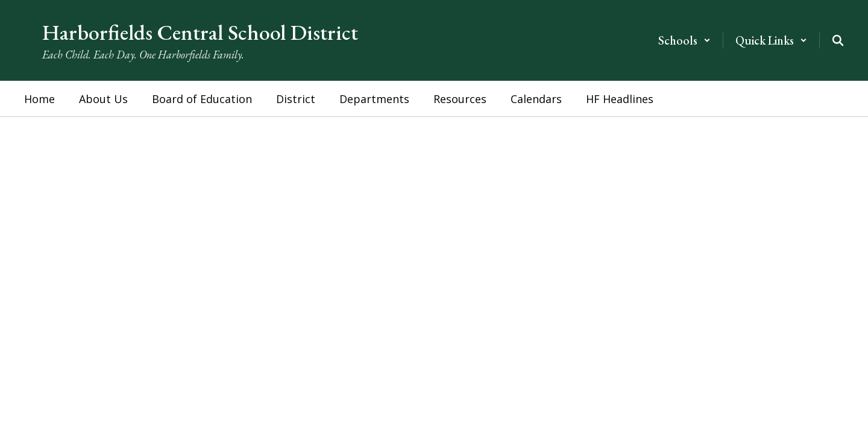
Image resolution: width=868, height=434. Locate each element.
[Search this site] (838, 40)
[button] (684, 40)
